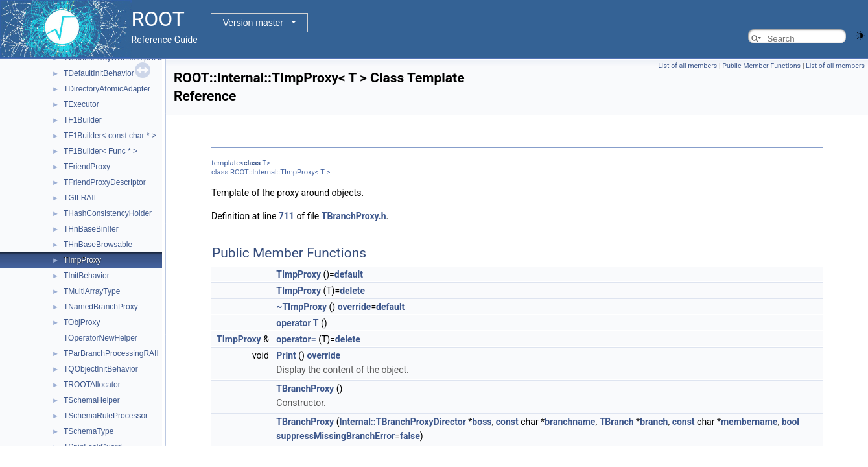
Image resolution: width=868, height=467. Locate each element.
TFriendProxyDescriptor (105, 182)
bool (791, 422)
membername (749, 422)
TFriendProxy (87, 167)
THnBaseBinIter (91, 229)
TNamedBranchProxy (101, 307)
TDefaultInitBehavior (99, 73)
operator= (296, 339)
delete (352, 291)
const (507, 422)
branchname (570, 422)
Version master (253, 23)
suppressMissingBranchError (335, 436)
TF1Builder (83, 120)
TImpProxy (82, 260)
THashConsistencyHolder (108, 213)
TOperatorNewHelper (100, 338)
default (349, 274)
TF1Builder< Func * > (100, 151)
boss (482, 422)
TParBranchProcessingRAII (111, 353)
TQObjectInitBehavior (101, 369)
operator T (297, 323)
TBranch (617, 422)
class (252, 163)
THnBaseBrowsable (98, 245)
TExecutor (81, 104)
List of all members (687, 66)
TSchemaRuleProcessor (106, 416)
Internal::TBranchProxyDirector (402, 422)
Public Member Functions (761, 66)
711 (287, 216)
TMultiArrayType (92, 291)
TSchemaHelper (92, 400)
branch (654, 422)
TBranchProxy (305, 389)
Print (286, 355)
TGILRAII (80, 198)
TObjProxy (82, 322)
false (410, 436)
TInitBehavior (87, 276)
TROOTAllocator (92, 385)
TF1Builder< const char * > (110, 136)
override (355, 307)
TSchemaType (88, 431)
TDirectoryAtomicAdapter (107, 89)
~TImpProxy (301, 307)
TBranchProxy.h (354, 216)
